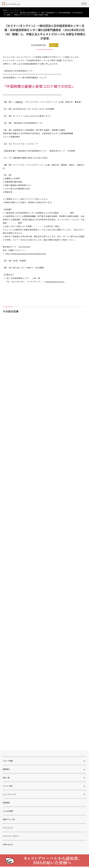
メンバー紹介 (8, 791)
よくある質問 (8, 816)
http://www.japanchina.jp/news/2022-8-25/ (26, 254)
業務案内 (6, 774)
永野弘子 (19, 102)
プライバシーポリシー (11, 841)
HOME (5, 10)
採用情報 (6, 808)
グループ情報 (8, 766)
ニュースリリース (16, 10)
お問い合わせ (8, 850)
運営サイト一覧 (9, 825)
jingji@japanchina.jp (55, 282)
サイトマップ (8, 833)
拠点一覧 (6, 783)
